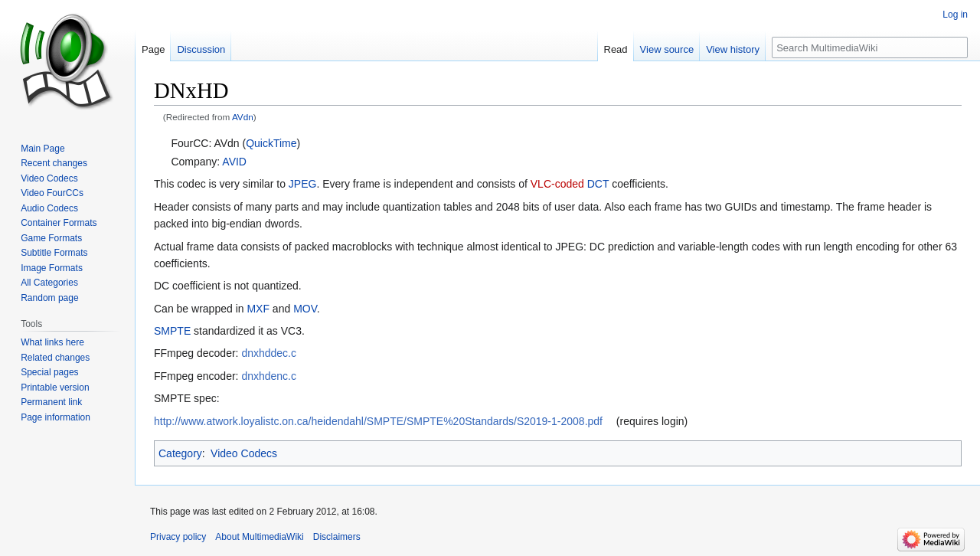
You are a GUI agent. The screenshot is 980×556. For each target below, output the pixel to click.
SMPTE (172, 331)
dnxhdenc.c (269, 376)
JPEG (303, 184)
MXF (258, 309)
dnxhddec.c (269, 353)
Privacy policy (178, 537)
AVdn (243, 117)
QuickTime (271, 143)
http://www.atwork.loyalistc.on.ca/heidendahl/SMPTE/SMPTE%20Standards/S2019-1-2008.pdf (378, 421)
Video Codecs (244, 453)
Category (180, 453)
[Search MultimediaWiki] (870, 47)
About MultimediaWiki (259, 537)
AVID (234, 162)
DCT (598, 184)
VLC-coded (557, 184)
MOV (305, 309)
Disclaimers (337, 537)
